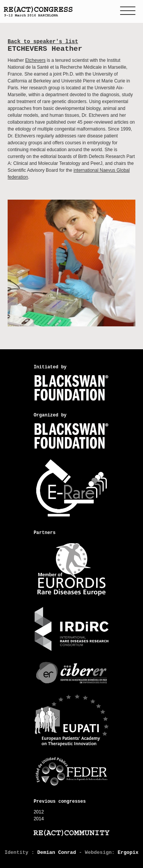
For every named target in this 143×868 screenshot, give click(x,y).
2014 (39, 819)
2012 (39, 812)
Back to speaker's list (43, 42)
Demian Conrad (57, 853)
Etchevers (35, 60)
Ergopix (128, 853)
